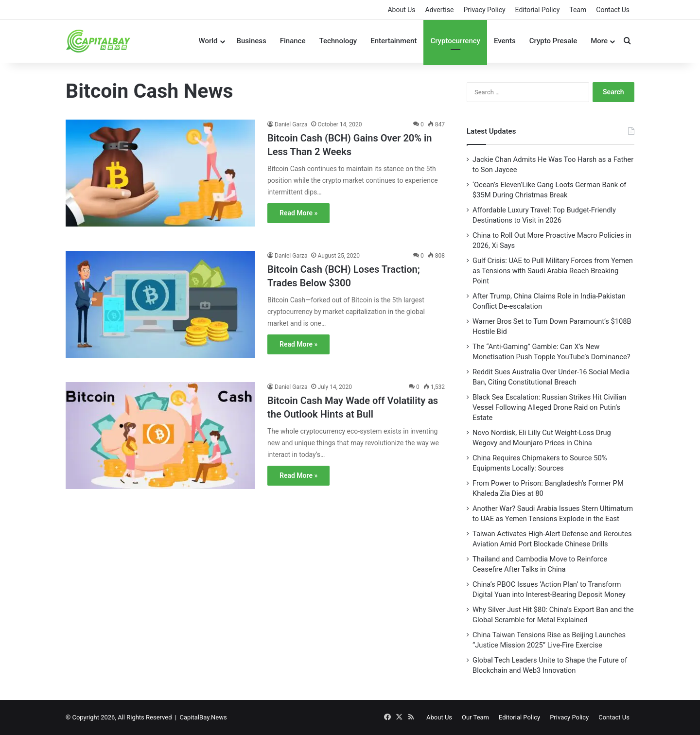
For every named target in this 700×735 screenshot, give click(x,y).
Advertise (440, 10)
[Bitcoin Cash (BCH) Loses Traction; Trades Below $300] (160, 311)
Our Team (475, 717)
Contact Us (613, 10)
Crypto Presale (553, 41)
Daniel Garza (291, 124)
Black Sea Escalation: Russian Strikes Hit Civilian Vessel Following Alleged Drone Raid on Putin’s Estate (549, 407)
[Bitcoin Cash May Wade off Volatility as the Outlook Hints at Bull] (160, 442)
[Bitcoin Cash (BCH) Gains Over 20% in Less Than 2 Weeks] (160, 179)
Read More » (298, 213)
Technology (338, 41)
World (208, 41)
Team (578, 10)
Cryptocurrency (455, 41)
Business (252, 41)
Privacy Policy (484, 10)
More (599, 41)
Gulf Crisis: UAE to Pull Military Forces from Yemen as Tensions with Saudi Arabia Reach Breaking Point (553, 271)
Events (505, 41)
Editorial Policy (538, 10)
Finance (293, 41)
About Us (401, 10)
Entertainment (394, 41)
